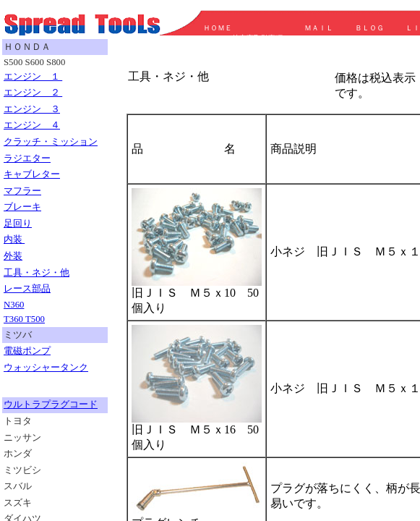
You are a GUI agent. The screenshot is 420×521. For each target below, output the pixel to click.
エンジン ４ (32, 125)
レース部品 (27, 289)
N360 (14, 305)
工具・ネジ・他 (37, 273)
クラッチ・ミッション (51, 142)
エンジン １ (33, 77)
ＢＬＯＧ (366, 28)
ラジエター (27, 158)
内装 (14, 240)
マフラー (22, 191)
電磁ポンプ (27, 351)
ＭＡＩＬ (319, 28)
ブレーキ (22, 207)
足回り (18, 224)
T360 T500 (24, 319)
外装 (13, 256)
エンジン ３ (32, 109)
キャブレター (32, 174)
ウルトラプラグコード (51, 404)
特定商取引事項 (257, 38)
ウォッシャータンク (46, 368)
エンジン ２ (33, 93)
